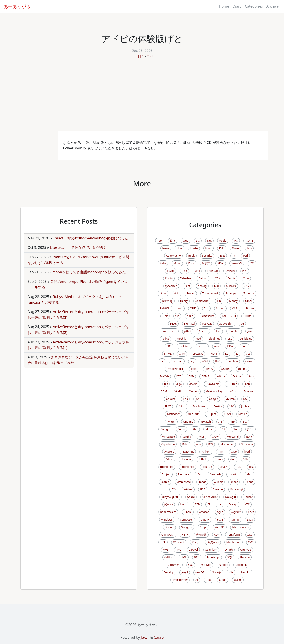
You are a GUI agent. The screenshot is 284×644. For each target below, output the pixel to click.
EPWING (198, 354)
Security (207, 256)
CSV (174, 489)
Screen (220, 308)
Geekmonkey (214, 391)
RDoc (221, 263)
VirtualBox (168, 437)
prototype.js (169, 331)
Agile (220, 512)
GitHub (169, 557)
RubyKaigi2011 (171, 497)
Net (209, 241)
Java (250, 331)
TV (234, 256)
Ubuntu (243, 369)
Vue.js (196, 542)
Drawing (167, 301)
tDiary (184, 301)
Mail (197, 271)
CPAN (227, 414)
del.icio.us (246, 339)
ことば (249, 241)
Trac (218, 331)
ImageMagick (175, 369)
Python (206, 452)
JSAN (198, 399)
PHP (222, 248)
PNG (179, 550)
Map (249, 474)
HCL (163, 542)
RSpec (234, 482)
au (242, 324)
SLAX (168, 406)
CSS (230, 339)
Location (234, 474)
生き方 (206, 263)
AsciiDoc (206, 565)
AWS (166, 550)
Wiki (177, 293)
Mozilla (243, 414)
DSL (246, 399)
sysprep (226, 369)
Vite (231, 572)
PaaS (220, 520)
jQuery (169, 504)
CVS (252, 263)
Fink (165, 316)
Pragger (165, 429)
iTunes (219, 459)
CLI (248, 354)
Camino (194, 391)
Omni (249, 301)
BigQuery (213, 542)
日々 (141, 56)
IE (237, 354)
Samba (187, 437)
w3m (233, 391)
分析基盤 (201, 535)
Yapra (181, 429)
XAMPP (194, 384)
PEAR (173, 324)
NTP (232, 422)
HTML (168, 354)
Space (191, 497)
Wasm (238, 580)
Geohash (215, 474)
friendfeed (167, 467)
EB (227, 354)
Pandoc (223, 565)
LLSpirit (212, 414)
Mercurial (233, 437)
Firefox (250, 308)
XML (195, 429)
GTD (197, 504)
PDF (245, 271)
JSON (250, 429)
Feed (198, 339)
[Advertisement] (142, 98)
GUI (245, 422)
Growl (216, 437)
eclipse (221, 376)
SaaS (250, 520)
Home (224, 6)
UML (184, 557)
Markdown (200, 406)
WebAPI (220, 527)
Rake (185, 444)
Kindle (188, 512)
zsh (177, 316)
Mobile (210, 429)
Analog (202, 286)
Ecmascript (207, 316)
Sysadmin (171, 286)
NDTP (214, 354)
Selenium (211, 550)
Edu (249, 248)
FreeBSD (213, 271)
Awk (251, 376)
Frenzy (209, 369)
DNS (246, 286)
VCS (247, 504)
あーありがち (17, 6)
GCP (197, 557)
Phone (249, 482)
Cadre (159, 637)
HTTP (185, 535)
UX (219, 504)
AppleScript (202, 301)
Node (184, 504)
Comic (232, 278)
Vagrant (236, 512)
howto (194, 248)
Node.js (216, 572)
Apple (223, 241)
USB (203, 489)
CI (209, 504)
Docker (169, 527)
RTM (221, 452)
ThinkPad (177, 361)
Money (233, 301)
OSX (218, 278)
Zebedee (186, 278)
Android (169, 452)
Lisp (186, 399)
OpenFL (188, 422)
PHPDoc (232, 384)
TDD (239, 467)
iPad (199, 474)
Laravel (193, 550)
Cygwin (230, 271)
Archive (273, 6)
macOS (200, 572)
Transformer (180, 580)
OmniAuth (168, 535)
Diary (237, 6)
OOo (234, 452)
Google (214, 399)
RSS (211, 444)
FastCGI (207, 324)
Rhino (166, 339)
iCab (247, 384)
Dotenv (205, 520)
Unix (179, 248)
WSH (205, 361)
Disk (184, 271)
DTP (179, 376)
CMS (251, 542)
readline (233, 361)
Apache (203, 331)
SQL (230, 557)
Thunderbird (210, 293)
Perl (245, 256)
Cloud (223, 580)
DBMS (205, 376)
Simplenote (184, 482)
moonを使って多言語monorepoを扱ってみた (89, 272)
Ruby (163, 263)
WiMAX (188, 489)
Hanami (245, 557)
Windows (167, 520)
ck (162, 361)
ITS (220, 422)
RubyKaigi (237, 489)
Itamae (235, 520)
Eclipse (237, 376)
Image (202, 482)
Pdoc (191, 263)
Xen (180, 308)
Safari (182, 406)
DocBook (241, 565)
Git (223, 429)
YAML (178, 391)
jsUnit (188, 331)
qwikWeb (184, 346)
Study (236, 429)
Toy (192, 361)
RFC (218, 361)
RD (166, 384)
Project (166, 474)
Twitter (171, 422)
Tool (150, 56)
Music (177, 263)
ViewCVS (237, 263)
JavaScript (188, 452)
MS (236, 241)
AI (197, 580)
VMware (231, 399)
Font (187, 286)
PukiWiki (165, 308)
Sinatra (224, 467)
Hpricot (248, 497)
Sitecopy (231, 293)
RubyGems (213, 384)
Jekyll (185, 572)
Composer (186, 520)
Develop (169, 572)
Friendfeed (188, 467)
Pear (201, 437)
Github (203, 459)
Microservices (241, 527)
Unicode (186, 459)
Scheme (249, 391)
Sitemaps (247, 444)
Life (219, 301)
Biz (198, 241)
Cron (246, 278)
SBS (169, 346)
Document (174, 565)
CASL (235, 308)
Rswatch (206, 422)
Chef (251, 512)
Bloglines (214, 339)
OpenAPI (246, 550)
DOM (164, 391)
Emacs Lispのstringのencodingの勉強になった (91, 238)
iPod (247, 452)
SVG (191, 565)
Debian (203, 278)
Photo (169, 278)
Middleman (233, 542)
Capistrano (168, 444)
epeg (194, 369)
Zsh (206, 308)
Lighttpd (189, 324)
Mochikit (182, 339)
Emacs (191, 293)
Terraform (234, 535)
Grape (203, 527)
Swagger (187, 527)
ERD (191, 376)
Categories (254, 6)
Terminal (249, 293)
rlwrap (249, 361)
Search (165, 482)
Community (174, 256)
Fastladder (173, 414)
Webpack (179, 542)
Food (209, 248)
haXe (190, 316)
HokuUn (207, 467)
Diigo (179, 384)
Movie (236, 248)
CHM (182, 354)
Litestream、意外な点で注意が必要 (78, 247)
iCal (216, 286)
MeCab (164, 376)
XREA (193, 308)
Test (251, 467)
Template (234, 331)
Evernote (184, 474)
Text (222, 256)
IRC (232, 406)
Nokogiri (231, 497)
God (233, 459)
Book (191, 256)
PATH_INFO (229, 316)
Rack (249, 437)
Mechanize (227, 444)
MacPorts (194, 414)
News (166, 248)
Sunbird (231, 286)
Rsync (171, 271)
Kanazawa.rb (168, 512)
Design (233, 504)
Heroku (246, 572)
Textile (218, 406)
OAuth (229, 550)
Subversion (226, 324)
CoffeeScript (210, 497)
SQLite (247, 316)
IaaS (250, 535)
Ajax (217, 346)
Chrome (218, 489)
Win (198, 444)
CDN (217, 535)
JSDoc (231, 346)
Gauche (171, 399)
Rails (245, 346)
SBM (246, 459)
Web (186, 241)
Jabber (245, 406)
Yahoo (169, 459)
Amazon (204, 512)
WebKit (218, 482)
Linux (163, 293)
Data (209, 580)
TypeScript (213, 557)
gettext (202, 346)
